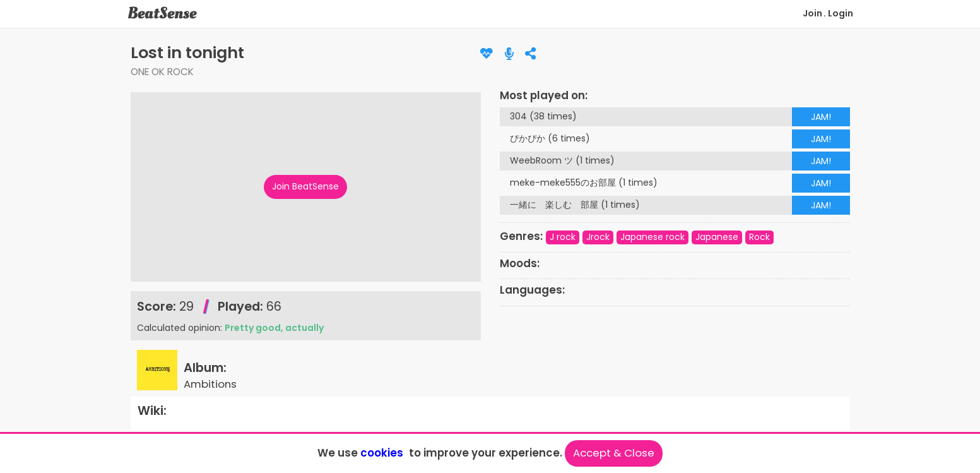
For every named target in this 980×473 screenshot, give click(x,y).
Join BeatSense (305, 186)
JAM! (821, 117)
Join (812, 13)
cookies (382, 453)
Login (841, 13)
